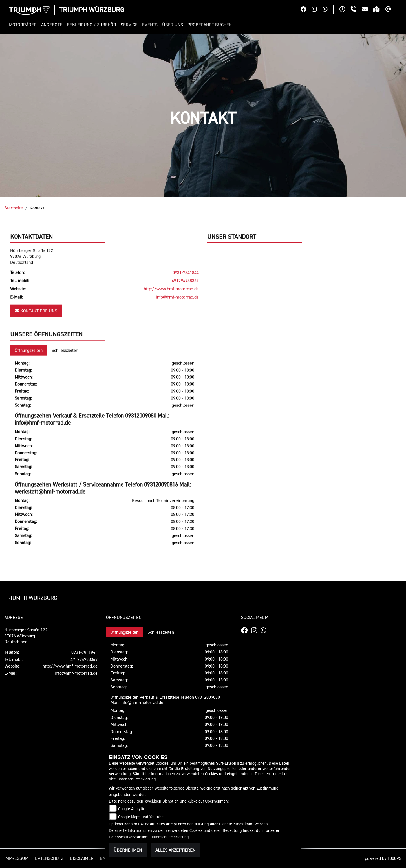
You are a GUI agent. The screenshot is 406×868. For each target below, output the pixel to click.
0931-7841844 (186, 293)
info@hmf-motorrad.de (177, 317)
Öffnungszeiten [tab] (29, 370)
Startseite (14, 208)
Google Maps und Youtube (141, 817)
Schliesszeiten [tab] (65, 370)
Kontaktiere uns (36, 331)
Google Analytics (132, 809)
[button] (24, 25)
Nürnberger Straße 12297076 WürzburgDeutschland (32, 276)
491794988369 (185, 301)
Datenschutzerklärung (137, 779)
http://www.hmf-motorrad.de (171, 309)
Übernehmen (128, 850)
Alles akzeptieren (175, 850)
